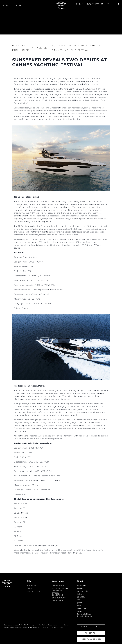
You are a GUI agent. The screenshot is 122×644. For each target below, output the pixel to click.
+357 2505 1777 (92, 4)
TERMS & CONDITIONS (58, 594)
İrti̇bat (79, 4)
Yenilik (80, 600)
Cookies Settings (91, 627)
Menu (6, 5)
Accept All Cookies (91, 639)
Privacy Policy (58, 585)
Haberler (81, 594)
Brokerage (81, 585)
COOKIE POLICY (59, 598)
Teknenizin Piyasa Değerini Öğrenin (84, 615)
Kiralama (81, 588)
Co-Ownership (83, 591)
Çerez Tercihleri (33, 591)
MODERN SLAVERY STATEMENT (60, 589)
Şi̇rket (80, 603)
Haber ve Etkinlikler (21, 48)
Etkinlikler (81, 597)
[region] (61, 633)
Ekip (79, 605)
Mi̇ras (79, 611)
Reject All (91, 633)
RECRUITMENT (58, 601)
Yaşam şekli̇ (82, 608)
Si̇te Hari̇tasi (32, 585)
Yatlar (18, 5)
